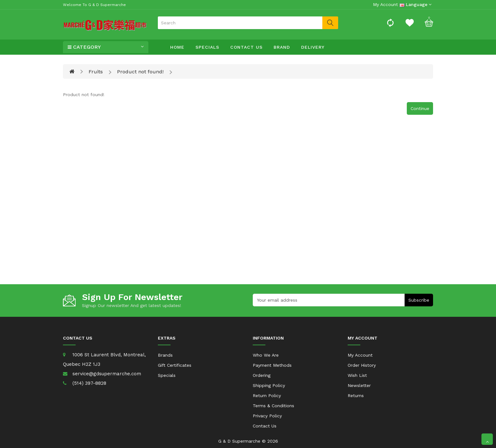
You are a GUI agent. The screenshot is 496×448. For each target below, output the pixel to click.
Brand (282, 47)
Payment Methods (272, 365)
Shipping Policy (269, 385)
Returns (356, 396)
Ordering (262, 375)
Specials (207, 47)
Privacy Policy (267, 416)
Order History (362, 365)
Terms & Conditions (273, 406)
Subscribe (419, 300)
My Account (360, 355)
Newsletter (359, 385)
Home (177, 47)
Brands (165, 355)
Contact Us (246, 47)
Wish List (357, 375)
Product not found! (140, 72)
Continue (420, 108)
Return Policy (267, 396)
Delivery (313, 47)
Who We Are (266, 355)
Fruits (96, 72)
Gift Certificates (175, 365)
